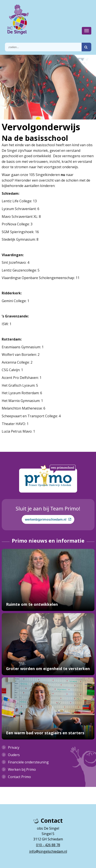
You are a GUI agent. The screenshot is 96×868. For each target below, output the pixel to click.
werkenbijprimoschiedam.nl (48, 519)
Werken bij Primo (22, 769)
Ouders (14, 755)
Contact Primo (19, 777)
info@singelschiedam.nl (48, 851)
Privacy (14, 747)
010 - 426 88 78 (48, 845)
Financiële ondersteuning (28, 762)
